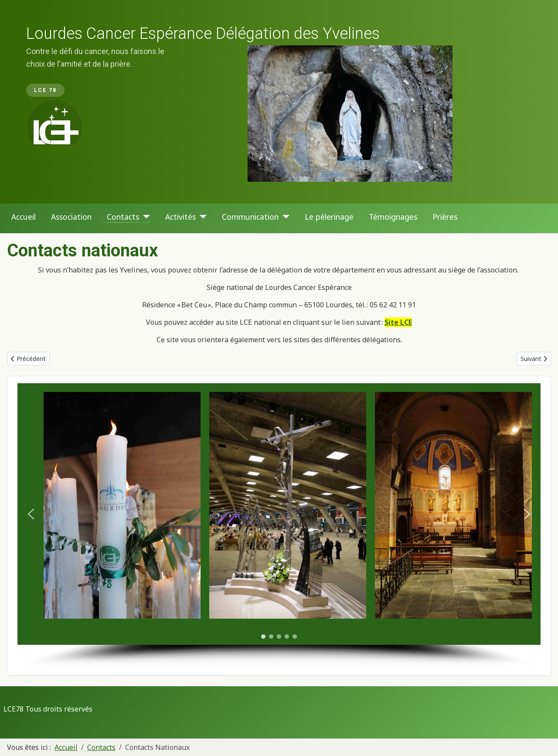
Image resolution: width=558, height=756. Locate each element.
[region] (279, 102)
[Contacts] (145, 217)
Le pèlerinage (329, 217)
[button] (31, 514)
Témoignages (393, 217)
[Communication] (284, 217)
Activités (180, 217)
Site (391, 322)
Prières (445, 217)
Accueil (24, 217)
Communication (250, 217)
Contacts (123, 217)
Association (71, 217)
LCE (405, 322)
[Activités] (201, 217)
